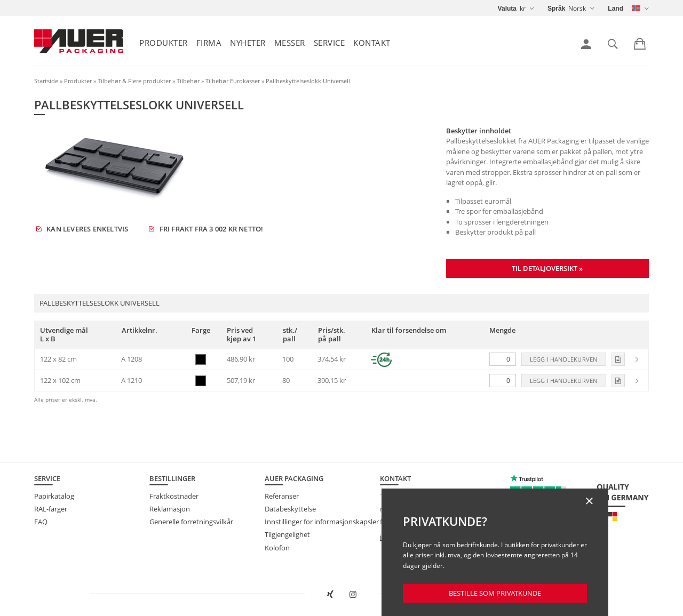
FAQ (41, 522)
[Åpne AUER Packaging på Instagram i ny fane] (353, 595)
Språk (556, 9)
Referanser (282, 496)
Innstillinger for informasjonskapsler (322, 522)
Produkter (164, 43)
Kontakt (372, 43)
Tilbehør (188, 81)
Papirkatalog (54, 496)
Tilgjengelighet (287, 534)
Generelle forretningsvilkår (191, 522)
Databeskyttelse (290, 509)
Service (329, 43)
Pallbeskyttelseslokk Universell (308, 81)
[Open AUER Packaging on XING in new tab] (330, 595)
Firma (209, 43)
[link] (586, 44)
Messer (290, 43)
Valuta (507, 9)
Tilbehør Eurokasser (233, 81)
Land (616, 9)
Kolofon (277, 548)
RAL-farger (51, 509)
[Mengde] (503, 359)
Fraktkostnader (174, 496)
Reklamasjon (170, 509)
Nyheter (248, 43)
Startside (46, 81)
